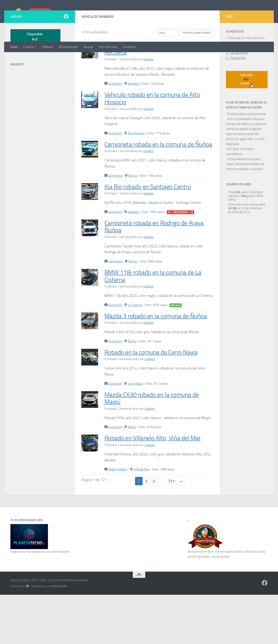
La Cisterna (135, 354)
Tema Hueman (59, 635)
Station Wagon (118, 518)
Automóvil (115, 125)
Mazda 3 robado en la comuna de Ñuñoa (159, 365)
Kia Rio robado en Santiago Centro (150, 235)
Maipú (132, 476)
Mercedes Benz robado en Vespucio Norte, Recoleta (153, 91)
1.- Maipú (232, 90)
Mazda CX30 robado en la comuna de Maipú (154, 447)
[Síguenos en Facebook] (66, 58)
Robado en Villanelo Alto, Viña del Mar (155, 487)
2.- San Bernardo (237, 95)
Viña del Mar (141, 518)
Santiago (133, 261)
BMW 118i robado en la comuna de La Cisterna (156, 325)
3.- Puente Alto (236, 100)
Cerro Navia (135, 432)
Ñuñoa (133, 224)
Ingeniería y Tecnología (25, 601)
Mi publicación (68, 47)
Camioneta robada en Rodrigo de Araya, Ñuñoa (158, 275)
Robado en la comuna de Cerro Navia (154, 401)
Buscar (89, 47)
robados (148, 101)
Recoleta (133, 125)
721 (171, 530)
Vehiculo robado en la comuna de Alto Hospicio (155, 140)
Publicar (48, 47)
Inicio (14, 47)
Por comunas (108, 47)
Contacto (129, 47)
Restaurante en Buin (201, 601)
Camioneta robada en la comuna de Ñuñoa (152, 190)
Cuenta (28, 47)
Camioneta (115, 224)
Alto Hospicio (136, 175)
